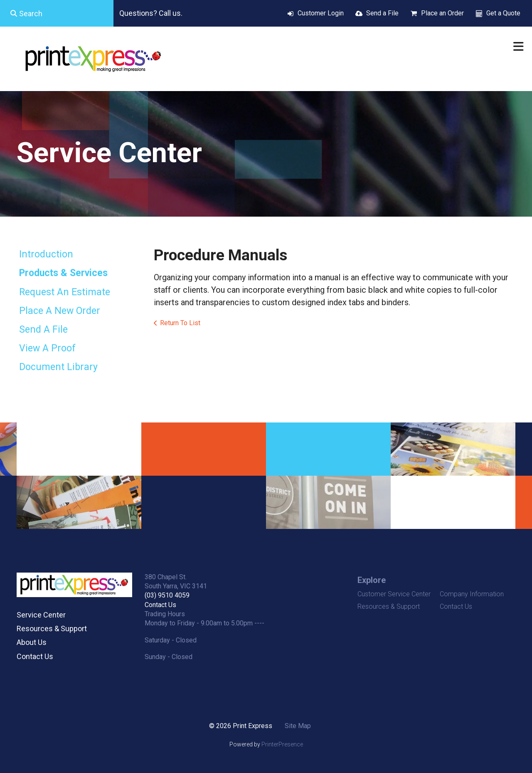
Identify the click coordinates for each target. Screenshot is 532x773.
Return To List (180, 323)
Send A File (43, 330)
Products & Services (63, 273)
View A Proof (47, 348)
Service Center (41, 615)
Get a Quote (503, 13)
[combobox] (57, 13)
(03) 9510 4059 (167, 595)
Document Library (58, 367)
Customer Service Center (394, 594)
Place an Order (442, 13)
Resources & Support (52, 629)
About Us (32, 642)
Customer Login (321, 13)
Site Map (298, 726)
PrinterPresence (282, 744)
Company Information (472, 594)
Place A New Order (60, 311)
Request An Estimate (65, 292)
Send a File (382, 13)
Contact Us (35, 656)
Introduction (46, 254)
